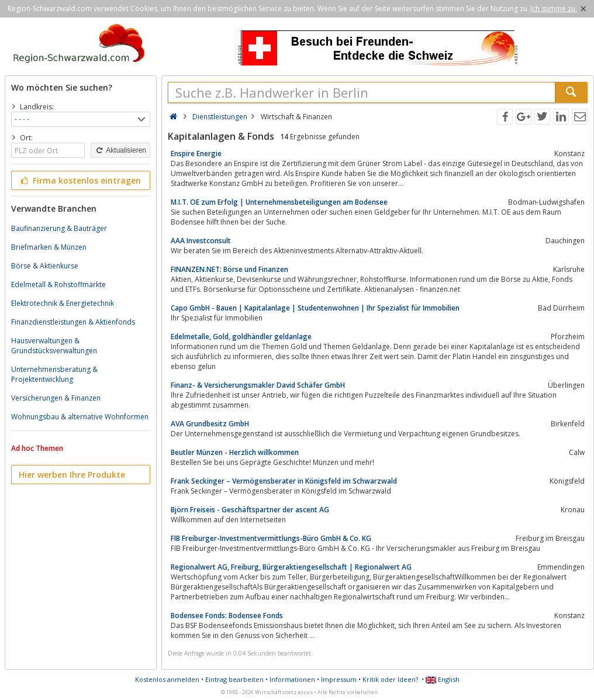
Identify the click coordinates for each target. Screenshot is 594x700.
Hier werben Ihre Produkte (72, 475)
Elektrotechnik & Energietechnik (63, 303)
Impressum (339, 679)
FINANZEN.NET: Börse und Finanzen (229, 269)
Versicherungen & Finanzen (56, 398)
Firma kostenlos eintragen (80, 180)
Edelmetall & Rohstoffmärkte (58, 285)
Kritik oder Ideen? (390, 679)
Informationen (292, 679)
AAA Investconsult (201, 241)
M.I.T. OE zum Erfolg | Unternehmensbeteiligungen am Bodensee (279, 202)
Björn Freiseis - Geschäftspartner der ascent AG (250, 510)
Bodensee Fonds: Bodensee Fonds (227, 615)
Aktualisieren (120, 150)
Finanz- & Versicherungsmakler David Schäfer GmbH (258, 385)
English (443, 679)
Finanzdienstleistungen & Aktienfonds (73, 322)
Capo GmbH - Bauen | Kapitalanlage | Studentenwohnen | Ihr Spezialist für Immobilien (315, 308)
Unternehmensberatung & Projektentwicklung (54, 374)
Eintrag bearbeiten (234, 679)
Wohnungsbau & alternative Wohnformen (80, 417)
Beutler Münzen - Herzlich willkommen (235, 452)
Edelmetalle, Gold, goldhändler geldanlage (241, 337)
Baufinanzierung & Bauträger (59, 228)
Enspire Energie (196, 154)
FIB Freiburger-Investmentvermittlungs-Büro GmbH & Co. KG (271, 538)
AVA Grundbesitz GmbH (210, 424)
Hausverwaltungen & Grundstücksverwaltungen (54, 346)
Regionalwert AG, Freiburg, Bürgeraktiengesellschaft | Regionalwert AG (291, 567)
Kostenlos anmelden (167, 679)
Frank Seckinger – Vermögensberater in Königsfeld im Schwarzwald (284, 481)
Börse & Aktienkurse (45, 266)
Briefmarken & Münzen (49, 247)
